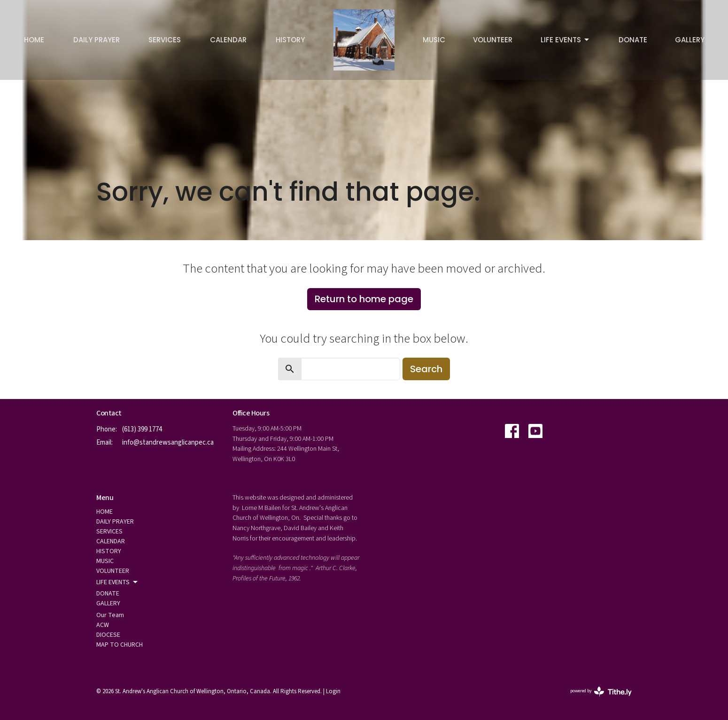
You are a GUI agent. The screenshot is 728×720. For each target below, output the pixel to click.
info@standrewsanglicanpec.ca (168, 442)
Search (426, 369)
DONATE (633, 40)
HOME (34, 40)
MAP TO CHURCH (120, 645)
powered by (601, 692)
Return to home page (364, 299)
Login (333, 691)
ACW (103, 625)
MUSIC (434, 40)
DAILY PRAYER (97, 40)
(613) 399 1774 (142, 429)
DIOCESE (108, 635)
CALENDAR (228, 40)
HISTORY (290, 40)
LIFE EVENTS (565, 40)
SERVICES (165, 40)
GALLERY (690, 40)
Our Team (110, 615)
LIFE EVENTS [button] (118, 582)
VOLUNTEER (493, 40)
